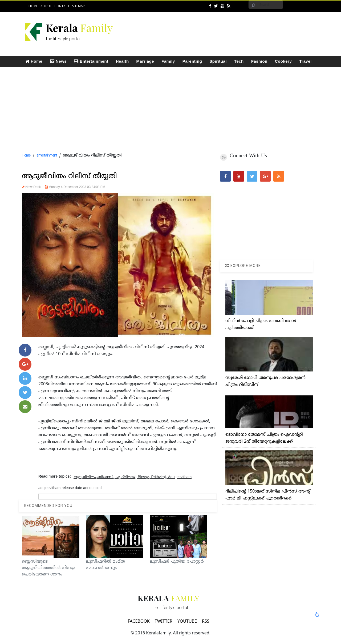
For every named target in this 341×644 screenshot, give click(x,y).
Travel (305, 61)
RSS (206, 621)
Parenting (192, 61)
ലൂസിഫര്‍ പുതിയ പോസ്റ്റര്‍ (177, 562)
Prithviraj (158, 477)
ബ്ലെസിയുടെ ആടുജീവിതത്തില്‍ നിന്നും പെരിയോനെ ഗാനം (48, 568)
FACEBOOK (139, 621)
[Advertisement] (220, 28)
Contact (62, 6)
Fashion (259, 61)
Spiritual (218, 61)
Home (33, 6)
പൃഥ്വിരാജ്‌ (125, 477)
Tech (239, 61)
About (46, 6)
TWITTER (164, 621)
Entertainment (91, 61)
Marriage (145, 61)
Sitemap (78, 6)
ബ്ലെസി (105, 477)
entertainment (47, 155)
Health (122, 61)
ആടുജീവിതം (85, 477)
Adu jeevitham (179, 477)
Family (168, 61)
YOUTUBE (187, 621)
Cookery (283, 61)
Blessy (143, 477)
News (58, 61)
